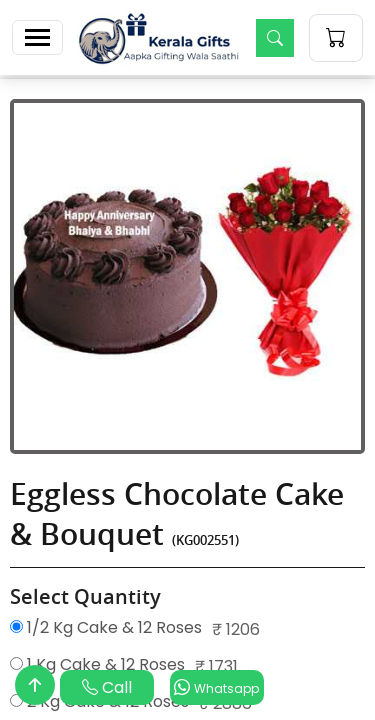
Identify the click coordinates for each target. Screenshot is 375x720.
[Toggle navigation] (37, 37)
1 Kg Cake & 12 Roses (97, 664)
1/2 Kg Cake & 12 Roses (106, 627)
